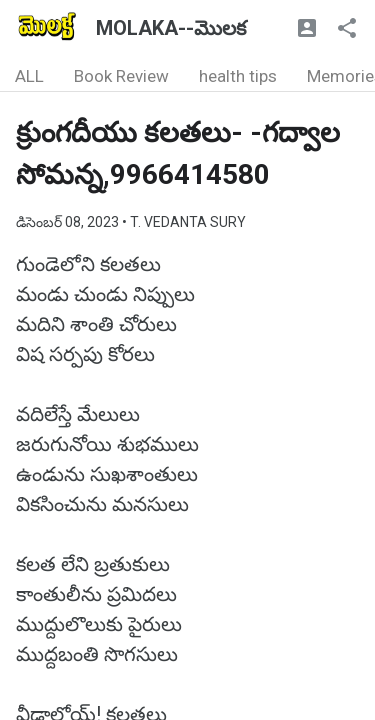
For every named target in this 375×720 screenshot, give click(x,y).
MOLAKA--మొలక (171, 28)
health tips (238, 76)
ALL (29, 76)
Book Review (121, 76)
